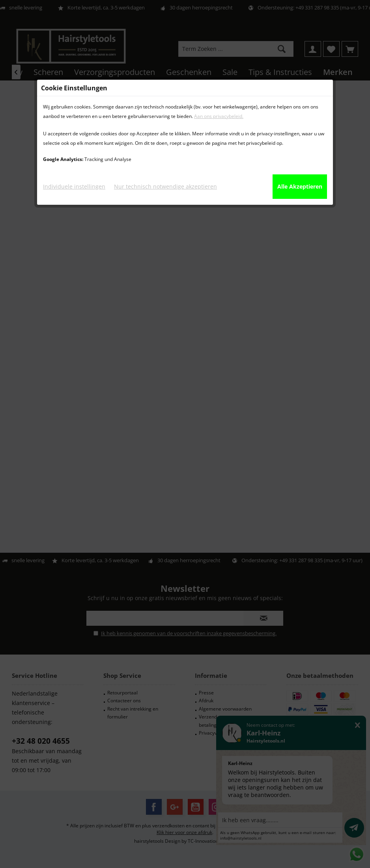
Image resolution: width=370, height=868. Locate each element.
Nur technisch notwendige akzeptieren (165, 186)
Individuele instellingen (74, 186)
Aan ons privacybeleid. (219, 116)
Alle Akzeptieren (300, 186)
